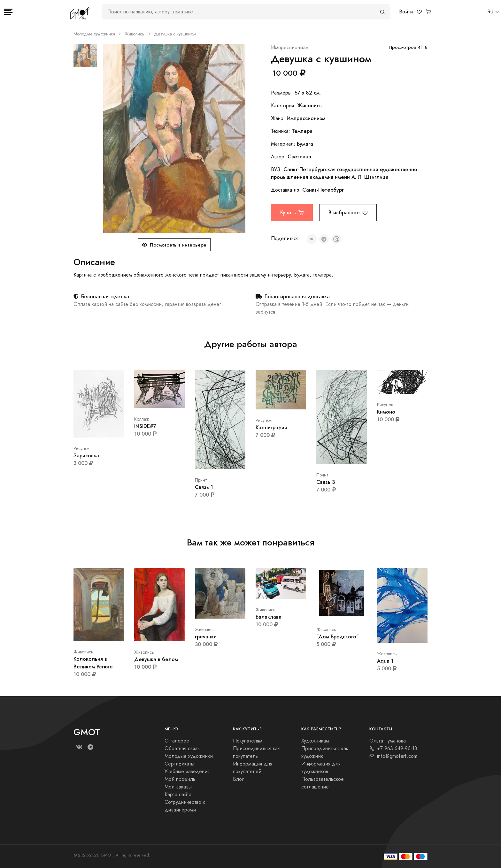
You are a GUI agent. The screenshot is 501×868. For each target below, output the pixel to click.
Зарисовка (86, 456)
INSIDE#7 (145, 426)
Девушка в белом (156, 659)
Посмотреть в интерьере (174, 245)
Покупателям (248, 741)
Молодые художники (94, 34)
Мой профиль (180, 779)
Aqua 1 (385, 661)
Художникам (315, 741)
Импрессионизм (290, 48)
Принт (201, 480)
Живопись (135, 34)
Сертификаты (179, 764)
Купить (292, 213)
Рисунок (81, 449)
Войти (406, 12)
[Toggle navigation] (8, 12)
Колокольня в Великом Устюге (93, 663)
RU (490, 12)
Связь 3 (326, 482)
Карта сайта (178, 795)
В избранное (348, 213)
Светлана (299, 157)
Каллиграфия (271, 427)
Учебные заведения (187, 772)
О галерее (177, 741)
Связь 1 (204, 487)
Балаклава (269, 617)
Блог (238, 779)
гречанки (206, 637)
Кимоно (386, 412)
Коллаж (142, 419)
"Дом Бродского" (338, 637)
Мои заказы (178, 787)
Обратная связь (182, 749)
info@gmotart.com (393, 756)
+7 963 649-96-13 (393, 749)
